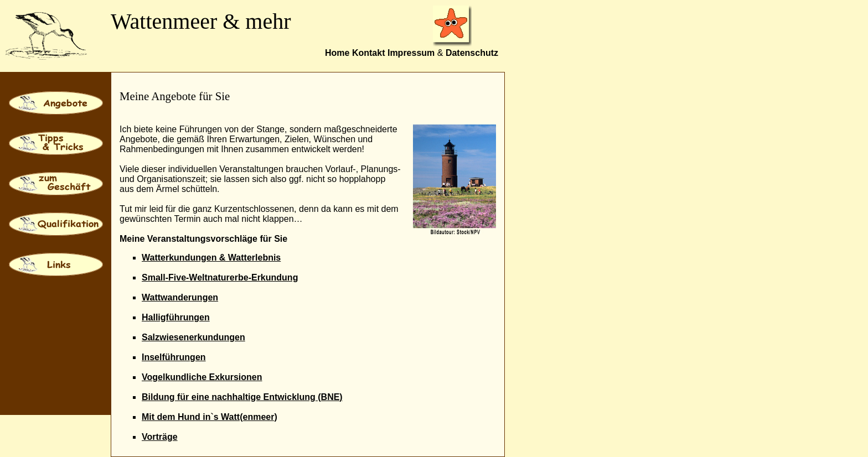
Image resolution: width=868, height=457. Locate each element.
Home (337, 53)
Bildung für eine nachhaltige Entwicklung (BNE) (242, 397)
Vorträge (160, 437)
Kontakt (369, 53)
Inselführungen (174, 357)
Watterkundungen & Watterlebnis (211, 258)
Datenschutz (472, 53)
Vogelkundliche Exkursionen (202, 377)
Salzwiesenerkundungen (193, 337)
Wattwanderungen (180, 297)
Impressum (411, 53)
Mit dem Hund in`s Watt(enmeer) (210, 417)
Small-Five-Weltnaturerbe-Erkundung (220, 277)
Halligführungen (176, 317)
